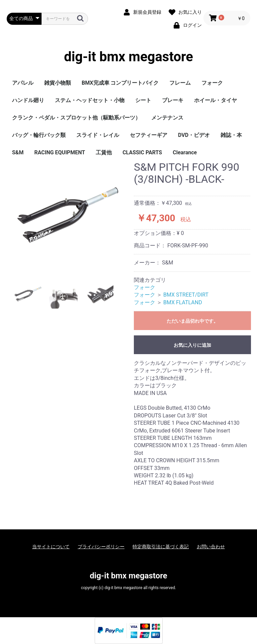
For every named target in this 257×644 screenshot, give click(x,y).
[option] (68, 216)
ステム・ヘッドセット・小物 (90, 100)
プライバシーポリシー (101, 547)
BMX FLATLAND (183, 302)
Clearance (185, 152)
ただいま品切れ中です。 (192, 321)
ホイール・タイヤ (216, 100)
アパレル (23, 83)
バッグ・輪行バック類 (39, 135)
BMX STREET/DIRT (186, 295)
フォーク (212, 83)
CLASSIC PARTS (142, 152)
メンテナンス (167, 118)
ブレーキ (173, 100)
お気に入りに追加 (192, 345)
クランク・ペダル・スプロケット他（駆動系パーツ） (76, 118)
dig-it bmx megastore (128, 57)
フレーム (180, 83)
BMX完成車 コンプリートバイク (120, 83)
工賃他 (104, 152)
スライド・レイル (98, 135)
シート (143, 100)
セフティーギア (149, 135)
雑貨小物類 (58, 83)
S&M (18, 152)
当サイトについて (51, 547)
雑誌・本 (231, 135)
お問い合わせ (211, 547)
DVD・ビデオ (194, 135)
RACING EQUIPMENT (60, 152)
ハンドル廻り (28, 100)
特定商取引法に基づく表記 (161, 547)
